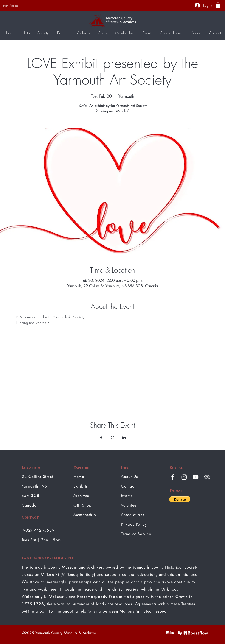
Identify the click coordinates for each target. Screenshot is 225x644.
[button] (218, 5)
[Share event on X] (113, 438)
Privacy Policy (134, 524)
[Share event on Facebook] (101, 438)
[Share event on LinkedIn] (124, 438)
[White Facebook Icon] (173, 477)
